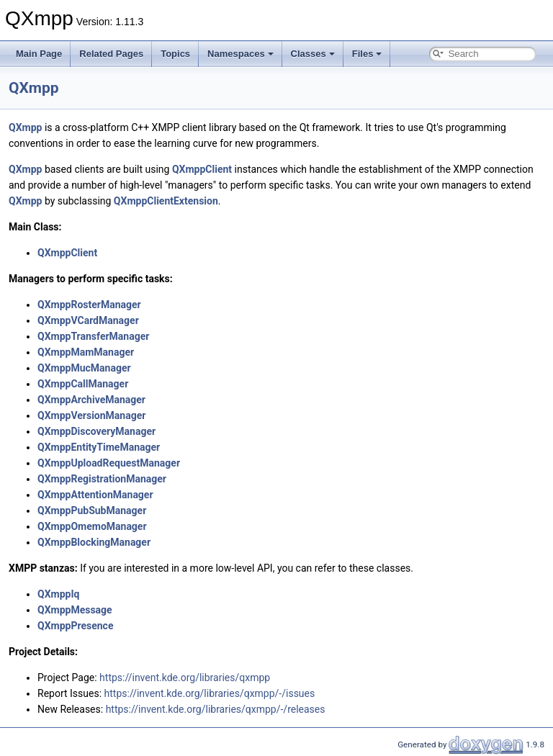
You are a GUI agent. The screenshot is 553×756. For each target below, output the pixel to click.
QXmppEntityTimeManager (99, 447)
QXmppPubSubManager (92, 510)
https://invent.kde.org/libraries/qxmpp (185, 678)
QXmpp (34, 88)
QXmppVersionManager (91, 415)
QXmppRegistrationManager (102, 479)
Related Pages (111, 54)
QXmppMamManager (86, 352)
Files (367, 54)
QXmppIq (58, 594)
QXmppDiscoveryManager (96, 431)
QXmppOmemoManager (92, 526)
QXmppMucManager (84, 368)
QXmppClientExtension (166, 201)
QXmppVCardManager (88, 320)
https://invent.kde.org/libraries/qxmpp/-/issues (210, 693)
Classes (313, 54)
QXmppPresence (75, 626)
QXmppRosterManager (89, 305)
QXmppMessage (75, 610)
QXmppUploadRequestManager (109, 463)
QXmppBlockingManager (94, 542)
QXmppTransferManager (93, 336)
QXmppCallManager (83, 384)
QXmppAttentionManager (95, 495)
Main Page (39, 54)
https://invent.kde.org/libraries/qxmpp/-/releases (216, 709)
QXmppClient (202, 169)
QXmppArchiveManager (91, 400)
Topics (175, 54)
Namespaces (240, 54)
